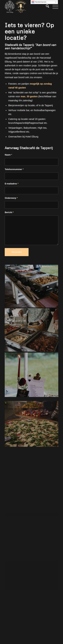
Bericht (9, 212)
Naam (8, 155)
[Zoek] (46, 7)
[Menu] (54, 7)
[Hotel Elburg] (26, 7)
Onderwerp (11, 198)
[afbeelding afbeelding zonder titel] (32, 286)
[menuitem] (46, 7)
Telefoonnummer (14, 169)
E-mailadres (12, 184)
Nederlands (39, 2)
